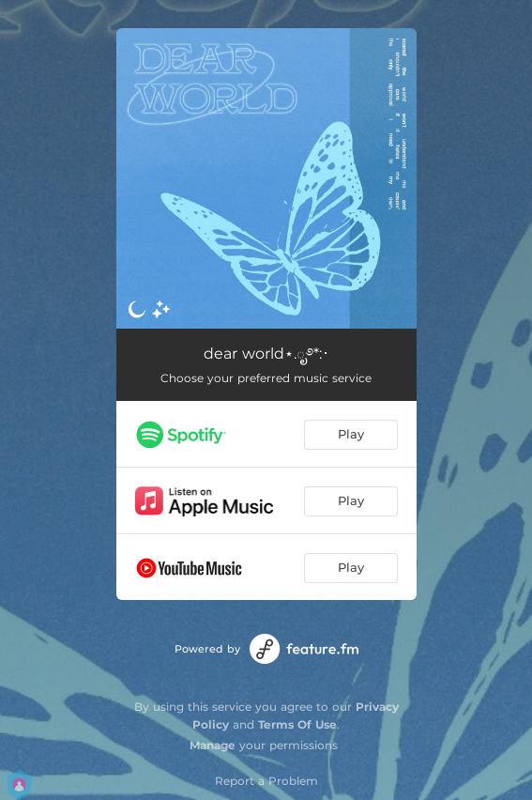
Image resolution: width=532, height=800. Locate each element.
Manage (213, 745)
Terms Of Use (297, 724)
